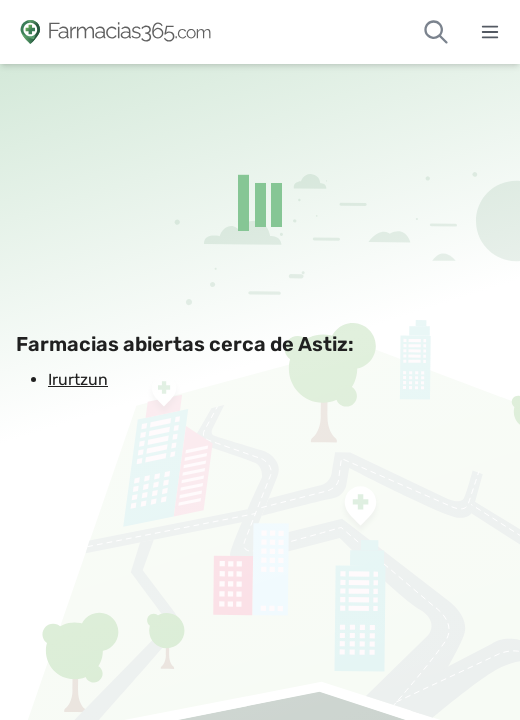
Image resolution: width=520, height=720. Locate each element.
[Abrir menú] (490, 32)
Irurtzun (78, 379)
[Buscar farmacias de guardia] (436, 32)
